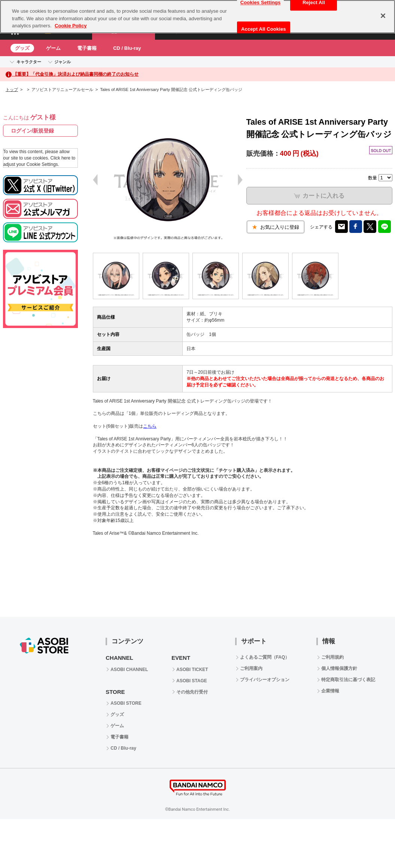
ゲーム (53, 48)
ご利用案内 (251, 668)
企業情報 (330, 691)
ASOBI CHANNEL (129, 670)
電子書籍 (87, 48)
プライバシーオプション (265, 680)
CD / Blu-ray (127, 48)
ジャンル (63, 62)
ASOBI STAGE (192, 681)
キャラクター (29, 62)
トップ (12, 89)
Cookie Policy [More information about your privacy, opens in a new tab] (71, 26)
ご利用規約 (332, 657)
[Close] (383, 16)
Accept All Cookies (264, 29)
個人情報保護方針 (339, 668)
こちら (150, 426)
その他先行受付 (192, 692)
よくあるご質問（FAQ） (265, 657)
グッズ (22, 48)
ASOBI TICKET (192, 670)
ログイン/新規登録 (33, 131)
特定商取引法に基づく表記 (348, 680)
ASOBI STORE (126, 703)
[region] (197, 17)
